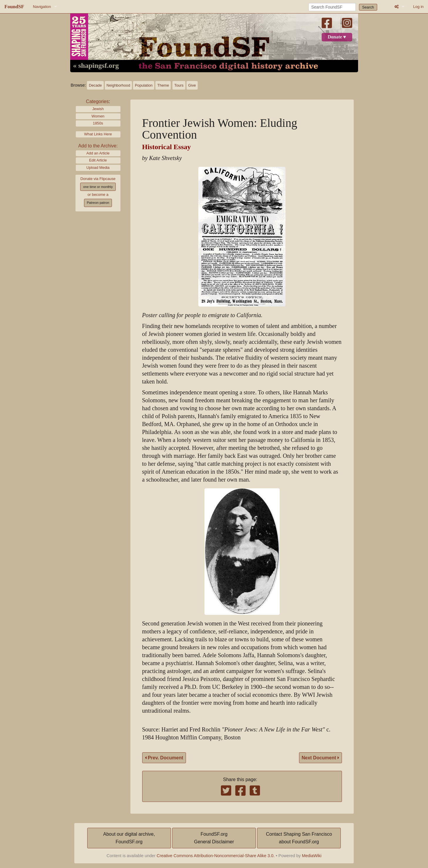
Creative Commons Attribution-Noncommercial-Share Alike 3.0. (216, 856)
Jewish (98, 109)
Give (192, 85)
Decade (95, 85)
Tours (179, 85)
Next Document (320, 758)
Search (368, 7)
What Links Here (98, 134)
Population (144, 85)
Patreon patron (98, 203)
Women (98, 116)
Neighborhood (118, 85)
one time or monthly (98, 187)
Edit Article (98, 160)
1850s (98, 123)
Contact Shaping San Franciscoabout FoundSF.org (299, 838)
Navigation (42, 7)
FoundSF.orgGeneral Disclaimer (214, 838)
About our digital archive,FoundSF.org (129, 838)
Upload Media (98, 168)
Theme (163, 85)
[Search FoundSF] (332, 7)
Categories (97, 101)
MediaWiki (312, 856)
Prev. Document (164, 758)
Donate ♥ (337, 37)
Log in (418, 7)
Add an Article (98, 153)
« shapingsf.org (96, 66)
